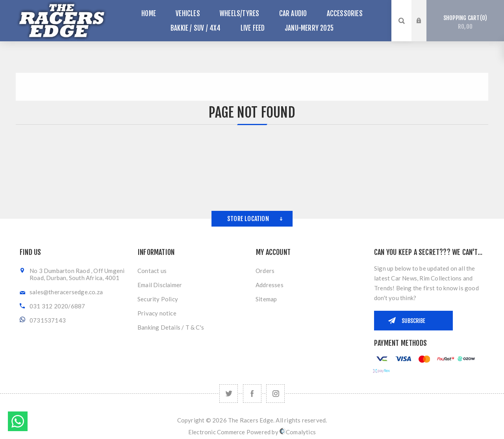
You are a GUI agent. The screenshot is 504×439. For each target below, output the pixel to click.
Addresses (270, 285)
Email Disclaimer (160, 285)
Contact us (152, 271)
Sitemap (266, 299)
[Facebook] (252, 394)
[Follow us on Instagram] (275, 394)
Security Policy (158, 299)
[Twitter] (229, 394)
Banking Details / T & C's (171, 327)
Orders (265, 271)
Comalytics (298, 432)
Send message (18, 421)
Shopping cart (465, 22)
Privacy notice (157, 313)
